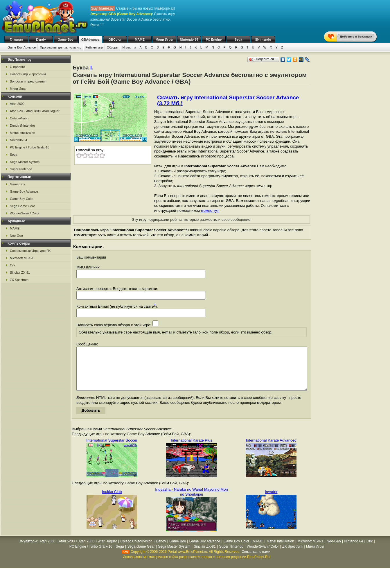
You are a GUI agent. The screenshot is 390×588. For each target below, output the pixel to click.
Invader (271, 500)
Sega (238, 40)
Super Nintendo (21, 169)
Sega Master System (25, 162)
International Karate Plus (191, 449)
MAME (140, 40)
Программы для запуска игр (61, 47)
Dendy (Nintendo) (22, 126)
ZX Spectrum (19, 280)
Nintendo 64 (189, 40)
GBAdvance (90, 40)
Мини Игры (165, 40)
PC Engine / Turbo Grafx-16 (30, 147)
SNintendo (263, 40)
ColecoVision (19, 118)
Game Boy (66, 40)
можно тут (210, 210)
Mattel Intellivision (23, 133)
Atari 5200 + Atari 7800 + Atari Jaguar (88, 550)
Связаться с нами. (256, 560)
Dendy (41, 40)
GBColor (115, 40)
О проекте (17, 67)
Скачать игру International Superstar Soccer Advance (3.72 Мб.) (228, 100)
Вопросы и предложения (28, 81)
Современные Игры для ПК (30, 251)
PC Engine (214, 40)
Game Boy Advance (22, 47)
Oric (13, 265)
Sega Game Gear (22, 206)
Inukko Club (112, 500)
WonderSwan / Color (25, 213)
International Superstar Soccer (112, 449)
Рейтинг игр (94, 47)
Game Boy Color (22, 199)
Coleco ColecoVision (136, 550)
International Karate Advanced (271, 449)
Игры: (126, 47)
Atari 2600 (17, 104)
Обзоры (113, 47)
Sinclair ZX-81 (20, 273)
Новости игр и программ (28, 74)
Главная (16, 40)
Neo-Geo (16, 236)
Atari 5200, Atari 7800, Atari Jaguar (35, 111)
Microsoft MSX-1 (22, 258)
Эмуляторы (28, 550)
